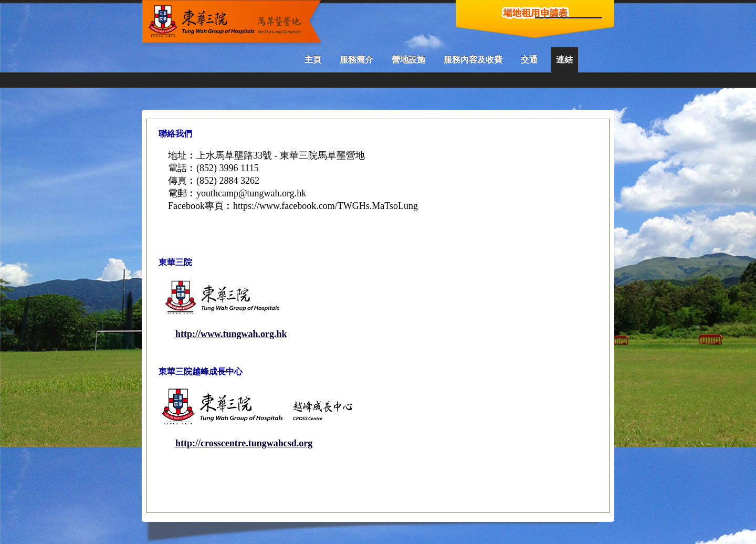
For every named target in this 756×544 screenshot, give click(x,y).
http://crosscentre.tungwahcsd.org (244, 443)
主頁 (313, 60)
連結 (564, 60)
